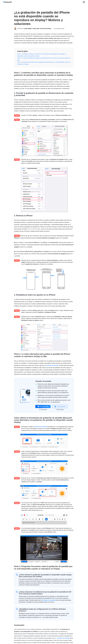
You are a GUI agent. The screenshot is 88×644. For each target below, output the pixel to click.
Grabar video (36, 29)
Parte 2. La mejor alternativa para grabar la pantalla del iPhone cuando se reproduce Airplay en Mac (44, 59)
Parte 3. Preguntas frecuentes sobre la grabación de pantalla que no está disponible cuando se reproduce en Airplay (44, 63)
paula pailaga (28, 29)
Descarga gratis (43, 406)
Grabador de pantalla (52, 365)
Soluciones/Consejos (46, 29)
